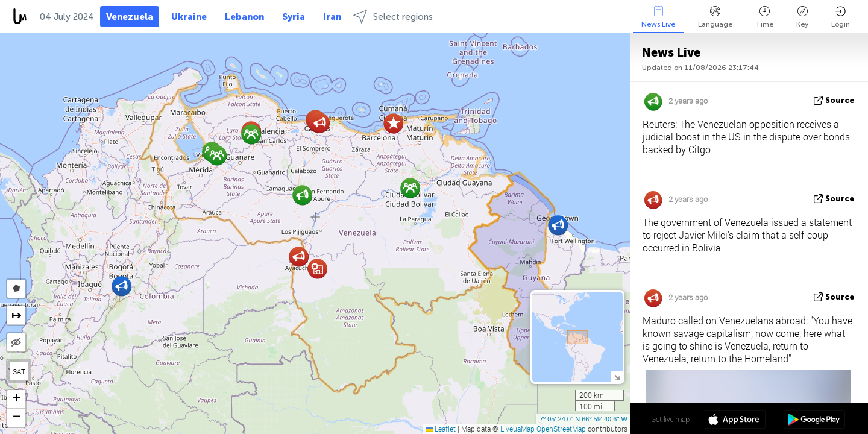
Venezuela (130, 17)
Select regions (393, 17)
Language (715, 17)
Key (802, 17)
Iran (332, 17)
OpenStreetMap (561, 429)
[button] (121, 286)
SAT (19, 371)
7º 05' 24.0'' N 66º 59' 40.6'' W (583, 419)
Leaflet (441, 429)
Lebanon (244, 17)
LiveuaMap (517, 429)
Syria (294, 17)
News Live (658, 17)
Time (764, 17)
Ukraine (189, 17)
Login (841, 17)
